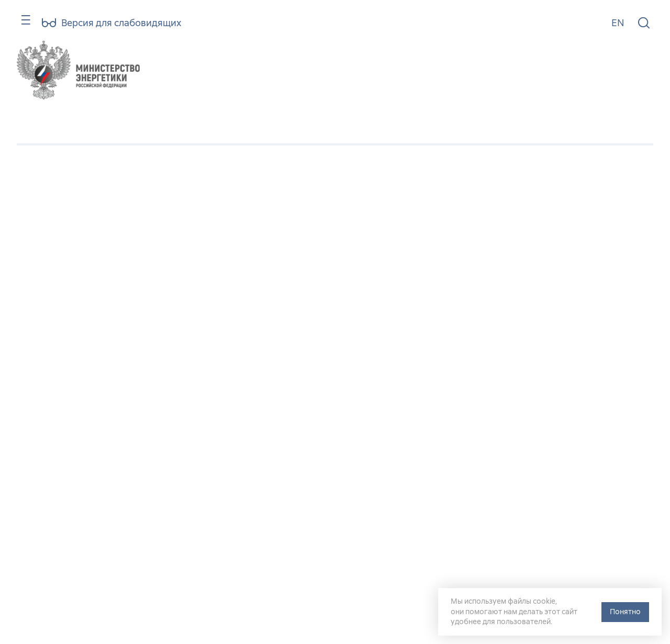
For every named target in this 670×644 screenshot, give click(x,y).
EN (618, 23)
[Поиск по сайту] (644, 23)
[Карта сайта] (21, 25)
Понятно (625, 612)
